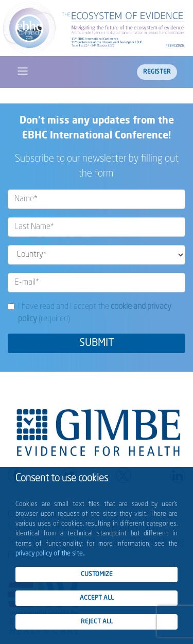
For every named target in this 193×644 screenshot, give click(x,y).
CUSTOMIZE (97, 575)
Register (157, 72)
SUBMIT (97, 343)
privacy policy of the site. (50, 554)
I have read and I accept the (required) (95, 313)
